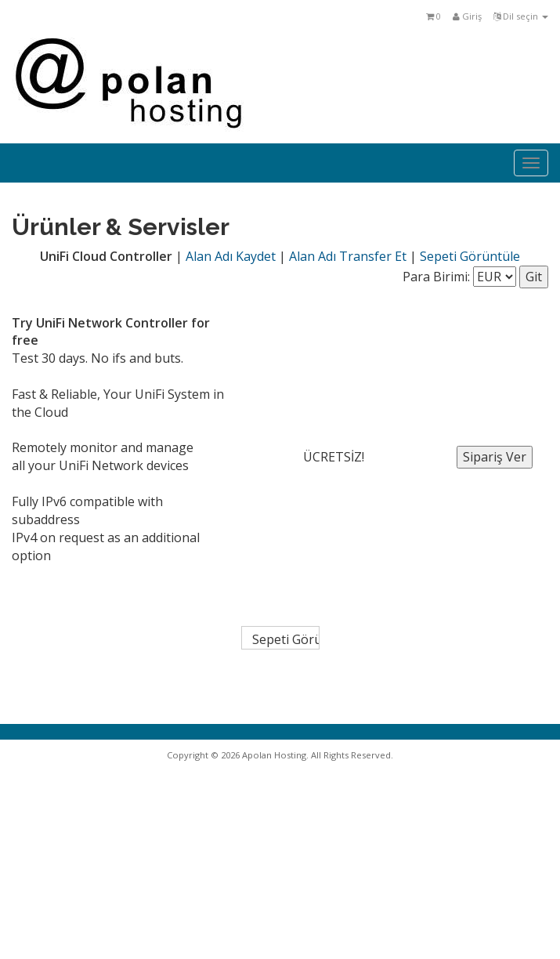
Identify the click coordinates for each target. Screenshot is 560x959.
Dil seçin (521, 16)
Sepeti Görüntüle (470, 256)
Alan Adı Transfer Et (348, 256)
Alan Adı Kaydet (231, 256)
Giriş (467, 16)
